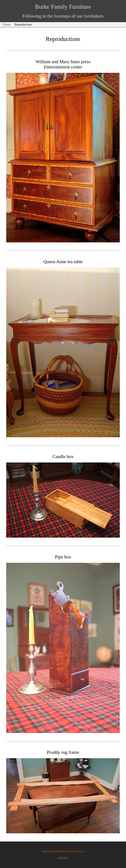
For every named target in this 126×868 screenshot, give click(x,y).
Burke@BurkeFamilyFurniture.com (63, 851)
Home (7, 25)
